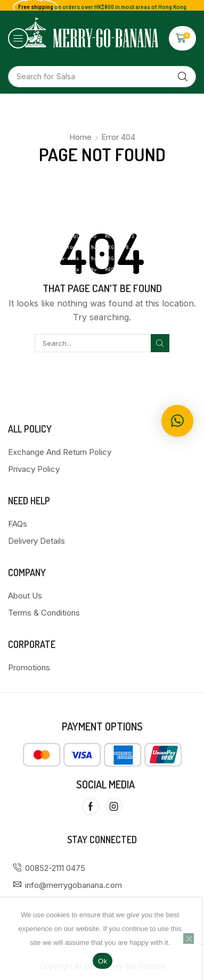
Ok (103, 961)
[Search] (183, 77)
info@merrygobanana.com (74, 885)
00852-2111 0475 (55, 868)
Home (80, 137)
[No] (189, 939)
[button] (18, 38)
